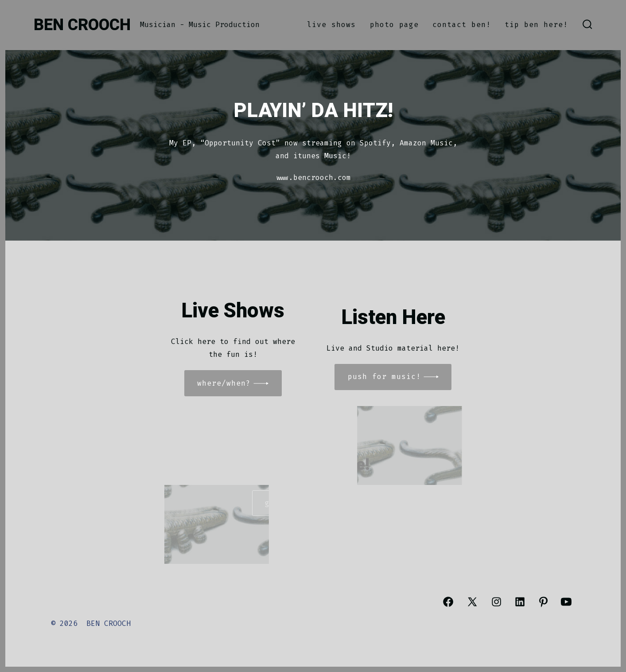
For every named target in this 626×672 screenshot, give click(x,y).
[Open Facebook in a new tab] (448, 602)
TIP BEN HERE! (536, 25)
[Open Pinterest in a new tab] (543, 602)
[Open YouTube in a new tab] (566, 602)
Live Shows (331, 25)
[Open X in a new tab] (472, 602)
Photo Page (394, 25)
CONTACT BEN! (462, 25)
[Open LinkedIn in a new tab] (520, 602)
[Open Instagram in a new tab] (496, 602)
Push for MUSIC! (384, 377)
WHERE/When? (224, 383)
